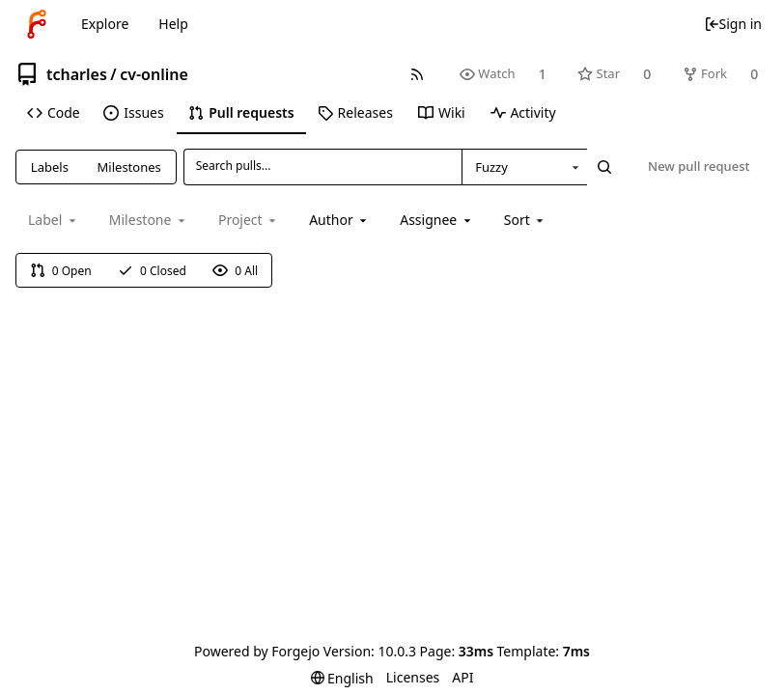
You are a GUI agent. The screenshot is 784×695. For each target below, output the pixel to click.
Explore (105, 24)
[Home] (37, 24)
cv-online (154, 74)
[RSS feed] (417, 74)
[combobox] (524, 167)
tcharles (77, 74)
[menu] (526, 220)
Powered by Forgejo (257, 651)
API (462, 677)
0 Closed (152, 271)
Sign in (733, 24)
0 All (235, 271)
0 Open (61, 271)
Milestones (129, 167)
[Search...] (604, 167)
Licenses (413, 677)
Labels (50, 167)
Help (173, 24)
